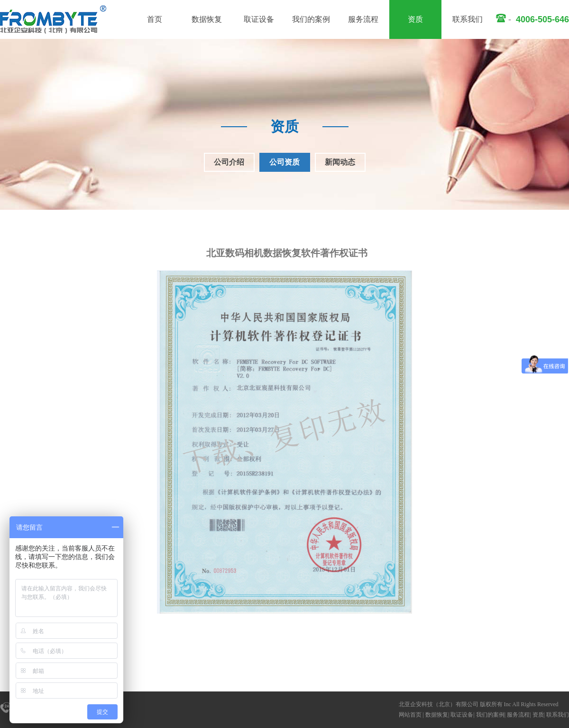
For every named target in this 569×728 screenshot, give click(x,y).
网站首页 (410, 715)
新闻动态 (340, 162)
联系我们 (468, 19)
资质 (415, 19)
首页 (155, 19)
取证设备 (259, 19)
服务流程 (363, 19)
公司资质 (284, 162)
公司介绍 (229, 162)
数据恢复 (207, 19)
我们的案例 (311, 19)
